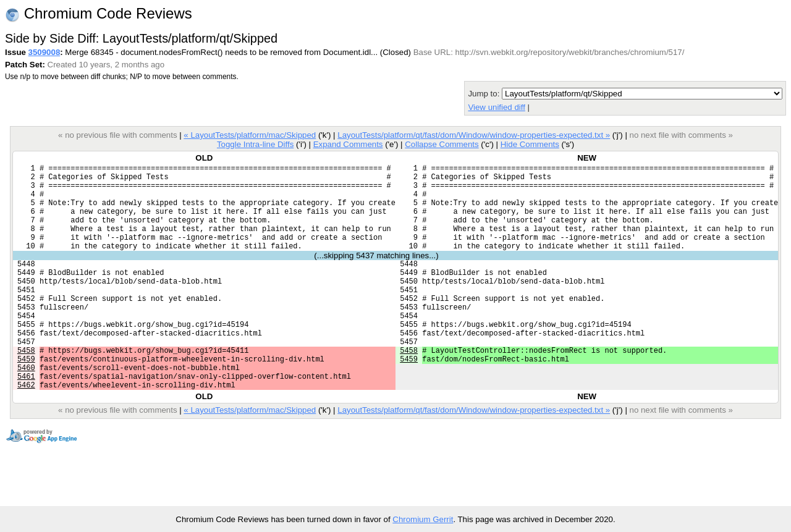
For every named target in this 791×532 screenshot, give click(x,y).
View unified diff (496, 107)
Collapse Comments (442, 144)
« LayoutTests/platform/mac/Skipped (250, 135)
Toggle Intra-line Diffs (255, 144)
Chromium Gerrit (423, 519)
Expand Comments (348, 144)
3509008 (44, 52)
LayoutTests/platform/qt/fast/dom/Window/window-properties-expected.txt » (474, 135)
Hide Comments (530, 144)
